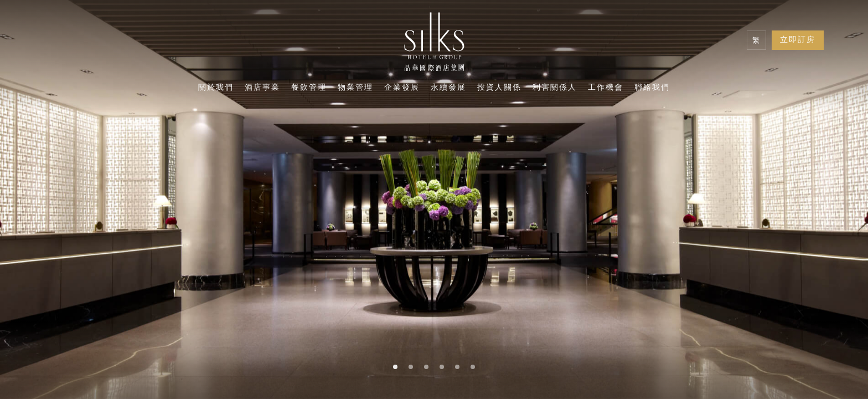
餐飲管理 (309, 88)
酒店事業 (262, 88)
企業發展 (402, 88)
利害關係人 (555, 88)
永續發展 (448, 88)
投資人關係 (499, 88)
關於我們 (216, 88)
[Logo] (434, 44)
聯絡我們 (652, 88)
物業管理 (355, 88)
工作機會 (606, 88)
